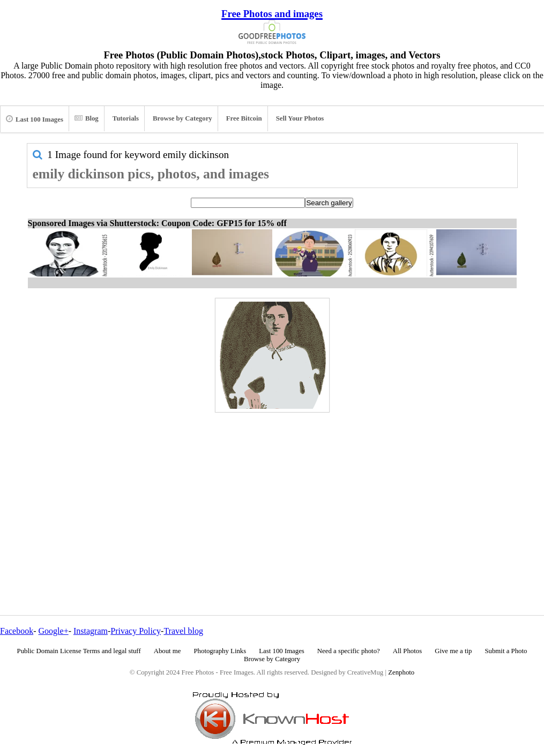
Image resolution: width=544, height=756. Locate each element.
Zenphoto (401, 672)
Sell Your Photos (300, 118)
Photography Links (220, 651)
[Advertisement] (272, 491)
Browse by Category (182, 118)
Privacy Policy (136, 631)
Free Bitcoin (244, 118)
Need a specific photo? (349, 651)
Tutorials (126, 118)
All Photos (407, 651)
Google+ (54, 631)
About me (167, 651)
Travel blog (183, 631)
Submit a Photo (506, 651)
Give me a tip (453, 651)
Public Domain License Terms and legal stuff (79, 651)
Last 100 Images (35, 119)
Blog (87, 118)
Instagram (91, 631)
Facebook (17, 631)
